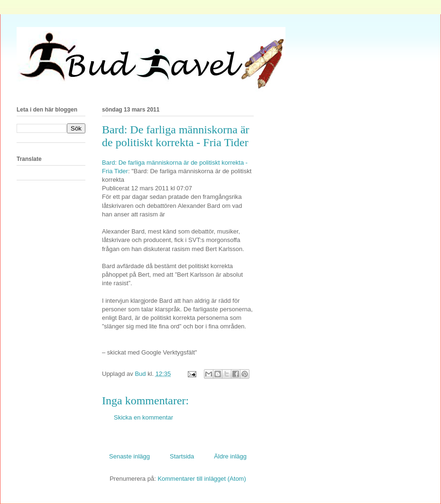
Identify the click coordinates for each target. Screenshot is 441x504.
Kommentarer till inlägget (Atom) (202, 479)
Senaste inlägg (129, 456)
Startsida (182, 456)
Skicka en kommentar (143, 417)
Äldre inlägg (230, 456)
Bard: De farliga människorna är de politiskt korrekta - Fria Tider (176, 136)
